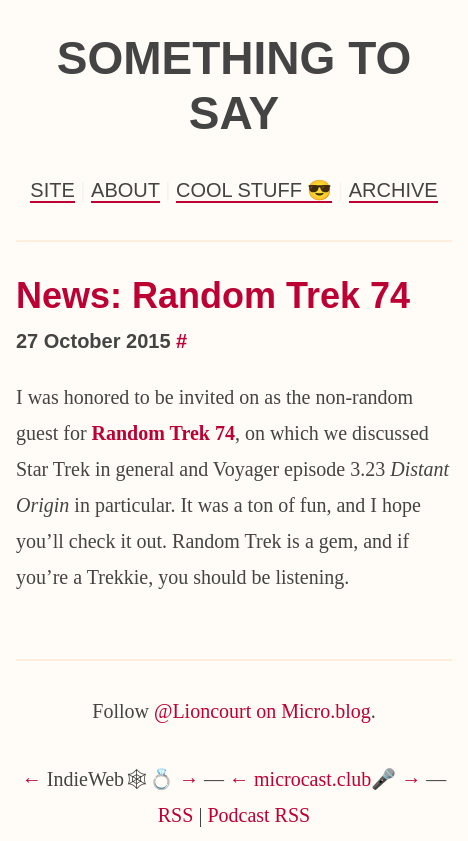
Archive (393, 190)
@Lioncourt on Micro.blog (262, 711)
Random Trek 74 (163, 433)
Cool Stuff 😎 (254, 190)
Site (52, 190)
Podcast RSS (258, 815)
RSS (176, 815)
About (125, 190)
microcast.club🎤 (325, 779)
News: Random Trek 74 (213, 295)
